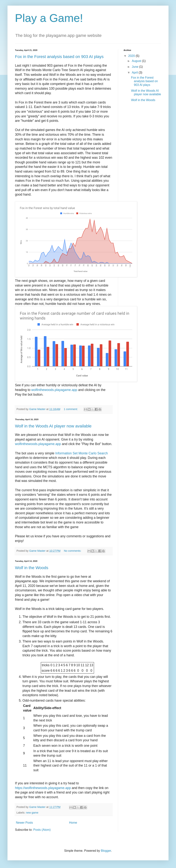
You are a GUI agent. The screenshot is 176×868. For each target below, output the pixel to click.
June (135, 67)
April (135, 73)
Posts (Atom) (42, 830)
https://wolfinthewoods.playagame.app (43, 788)
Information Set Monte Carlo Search (82, 453)
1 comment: (71, 409)
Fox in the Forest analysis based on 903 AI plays (59, 57)
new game (32, 813)
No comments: (73, 551)
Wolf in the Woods (32, 568)
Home (73, 823)
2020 (132, 56)
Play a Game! (49, 18)
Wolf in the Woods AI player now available (53, 426)
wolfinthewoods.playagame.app (54, 390)
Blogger (106, 851)
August (137, 61)
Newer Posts (24, 823)
